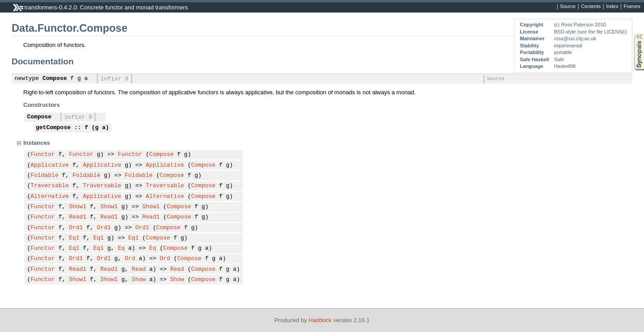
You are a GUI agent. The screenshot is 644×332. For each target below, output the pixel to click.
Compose (55, 79)
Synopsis (632, 33)
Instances (37, 143)
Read (139, 269)
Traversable (50, 186)
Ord (130, 259)
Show (139, 280)
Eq (121, 248)
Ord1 (76, 228)
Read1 (78, 217)
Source (568, 7)
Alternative (50, 197)
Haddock (320, 320)
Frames (632, 7)
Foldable (44, 176)
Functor (43, 155)
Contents (591, 7)
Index (612, 7)
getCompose (53, 128)
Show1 (78, 207)
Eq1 (74, 238)
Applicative (50, 165)
